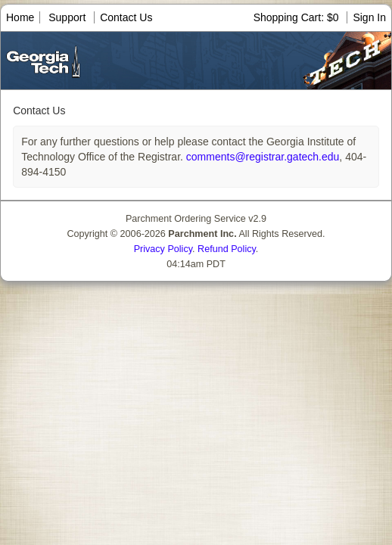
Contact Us (126, 17)
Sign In (369, 17)
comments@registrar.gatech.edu (261, 157)
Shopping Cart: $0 (298, 17)
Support (67, 17)
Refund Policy (227, 249)
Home (20, 17)
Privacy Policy (163, 249)
